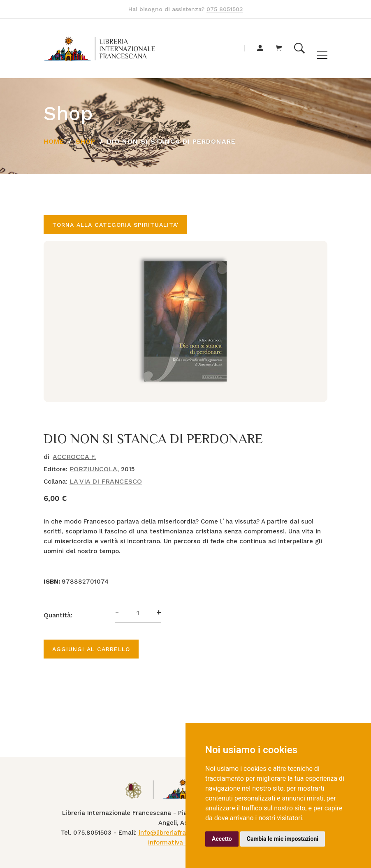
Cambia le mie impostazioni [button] (283, 839)
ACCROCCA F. (74, 457)
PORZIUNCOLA (93, 469)
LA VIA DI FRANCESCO (106, 481)
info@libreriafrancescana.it (180, 833)
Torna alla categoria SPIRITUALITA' (115, 225)
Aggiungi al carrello (91, 649)
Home (54, 141)
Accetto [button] (222, 839)
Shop (86, 141)
